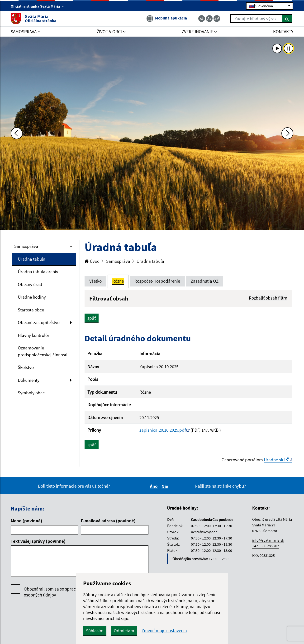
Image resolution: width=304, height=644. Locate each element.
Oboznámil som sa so (57, 592)
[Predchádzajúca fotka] (17, 133)
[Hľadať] (287, 19)
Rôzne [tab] (118, 281)
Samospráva (26, 246)
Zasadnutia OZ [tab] (205, 281)
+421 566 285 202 (266, 546)
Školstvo (26, 367)
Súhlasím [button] (95, 631)
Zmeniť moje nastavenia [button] (164, 631)
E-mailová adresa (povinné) (108, 521)
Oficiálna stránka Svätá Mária (37, 6)
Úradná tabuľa (32, 259)
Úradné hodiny (32, 297)
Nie (166, 486)
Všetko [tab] (95, 281)
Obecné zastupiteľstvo (39, 322)
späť (92, 318)
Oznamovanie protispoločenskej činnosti (43, 351)
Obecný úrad (30, 284)
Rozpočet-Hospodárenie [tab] (157, 281)
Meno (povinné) (26, 521)
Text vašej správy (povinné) (38, 541)
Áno (154, 486)
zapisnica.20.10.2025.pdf (163, 430)
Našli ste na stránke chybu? (220, 486)
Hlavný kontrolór (34, 335)
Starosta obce (31, 310)
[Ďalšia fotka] (287, 133)
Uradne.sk (276, 460)
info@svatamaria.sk (268, 540)
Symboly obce (31, 393)
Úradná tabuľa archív (38, 272)
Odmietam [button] (124, 631)
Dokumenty (29, 380)
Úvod (92, 261)
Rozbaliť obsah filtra (268, 298)
